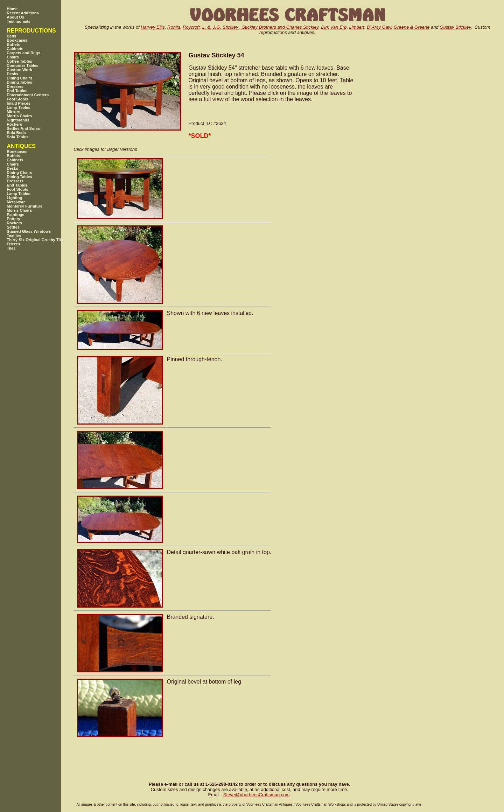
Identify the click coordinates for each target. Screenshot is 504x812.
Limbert (357, 27)
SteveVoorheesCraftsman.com (257, 795)
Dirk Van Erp (334, 27)
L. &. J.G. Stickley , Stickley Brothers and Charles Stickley (260, 27)
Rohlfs (174, 27)
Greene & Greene (412, 27)
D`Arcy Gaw (379, 27)
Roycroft (191, 27)
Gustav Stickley (455, 27)
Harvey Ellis (153, 27)
